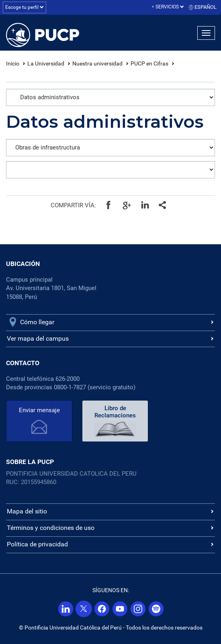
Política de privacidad (37, 544)
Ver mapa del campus (38, 338)
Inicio (13, 63)
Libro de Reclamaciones (115, 412)
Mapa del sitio (27, 511)
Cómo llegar (37, 322)
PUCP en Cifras (149, 63)
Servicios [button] (170, 7)
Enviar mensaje (39, 410)
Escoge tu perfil (25, 7)
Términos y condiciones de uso (51, 528)
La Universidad (46, 63)
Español (206, 7)
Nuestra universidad (97, 63)
